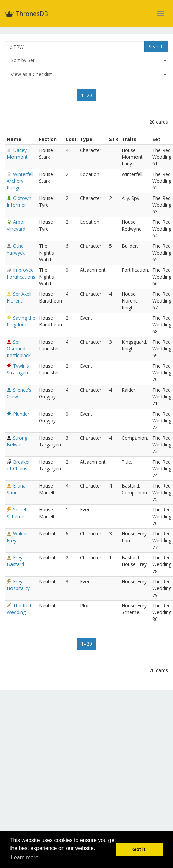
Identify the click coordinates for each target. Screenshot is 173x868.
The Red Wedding (19, 609)
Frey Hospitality (18, 585)
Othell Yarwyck (16, 249)
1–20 (86, 95)
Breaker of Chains (18, 465)
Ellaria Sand (16, 489)
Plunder (21, 414)
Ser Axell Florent (19, 297)
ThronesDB (27, 14)
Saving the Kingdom (21, 321)
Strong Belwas (17, 441)
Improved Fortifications (21, 273)
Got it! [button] (140, 849)
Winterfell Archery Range (20, 181)
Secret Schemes (17, 513)
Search (156, 46)
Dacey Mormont (17, 153)
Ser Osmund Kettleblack (19, 349)
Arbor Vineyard (16, 225)
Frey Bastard (15, 561)
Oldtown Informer (19, 201)
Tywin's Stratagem (18, 369)
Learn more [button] (25, 857)
